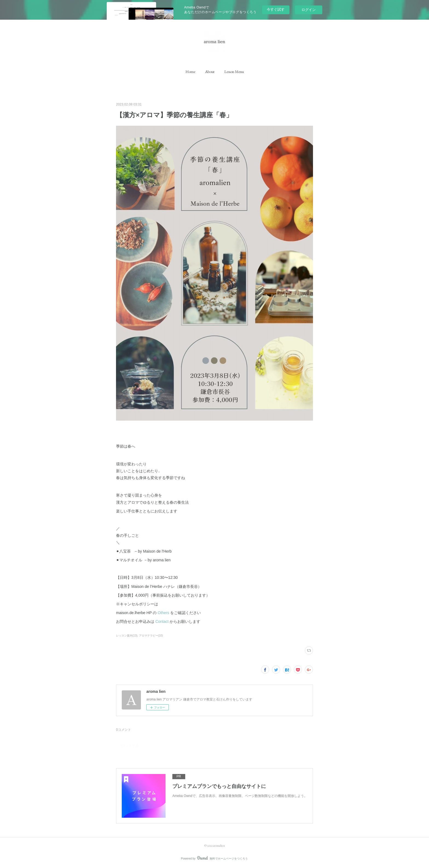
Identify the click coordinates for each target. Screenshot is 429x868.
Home (190, 72)
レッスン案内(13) (127, 636)
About (210, 72)
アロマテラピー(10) (151, 636)
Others (163, 613)
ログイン (309, 10)
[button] (190, 72)
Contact (162, 621)
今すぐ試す (276, 9)
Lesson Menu (234, 72)
